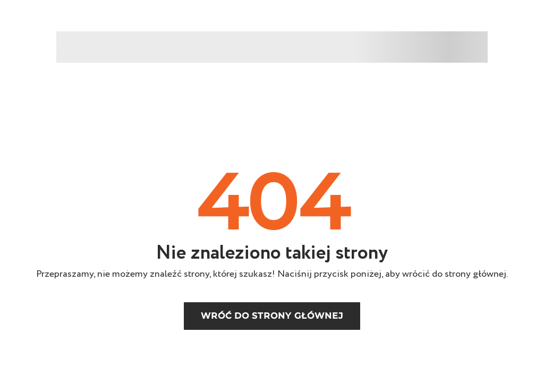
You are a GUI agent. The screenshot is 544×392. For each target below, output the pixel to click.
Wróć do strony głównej (272, 316)
